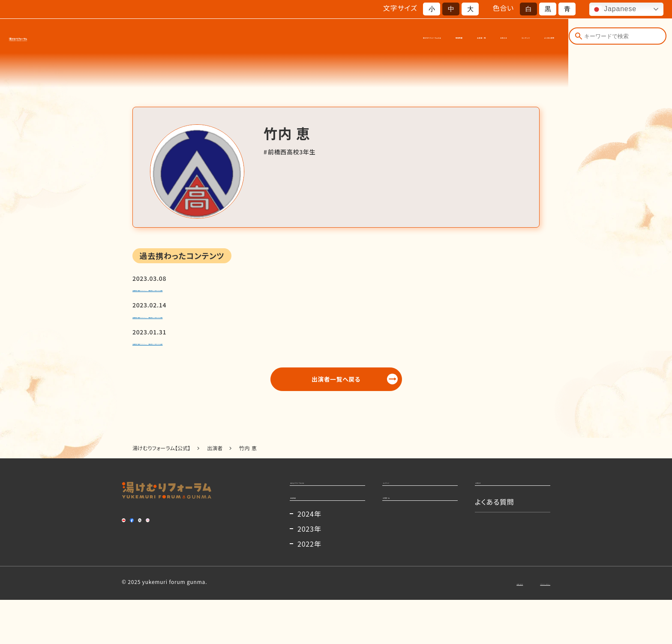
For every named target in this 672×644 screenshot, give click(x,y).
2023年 (309, 573)
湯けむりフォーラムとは (279, 38)
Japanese (614, 9)
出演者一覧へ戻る (336, 402)
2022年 (309, 588)
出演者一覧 (391, 38)
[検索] (578, 38)
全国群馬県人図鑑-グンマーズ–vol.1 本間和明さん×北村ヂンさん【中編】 (265, 327)
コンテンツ (482, 38)
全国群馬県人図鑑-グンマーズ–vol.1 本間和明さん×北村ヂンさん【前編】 (265, 361)
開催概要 (344, 38)
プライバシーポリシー (525, 627)
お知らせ (437, 38)
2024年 (309, 558)
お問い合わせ (466, 627)
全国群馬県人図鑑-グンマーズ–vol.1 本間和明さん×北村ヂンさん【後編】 (265, 293)
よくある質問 (534, 38)
